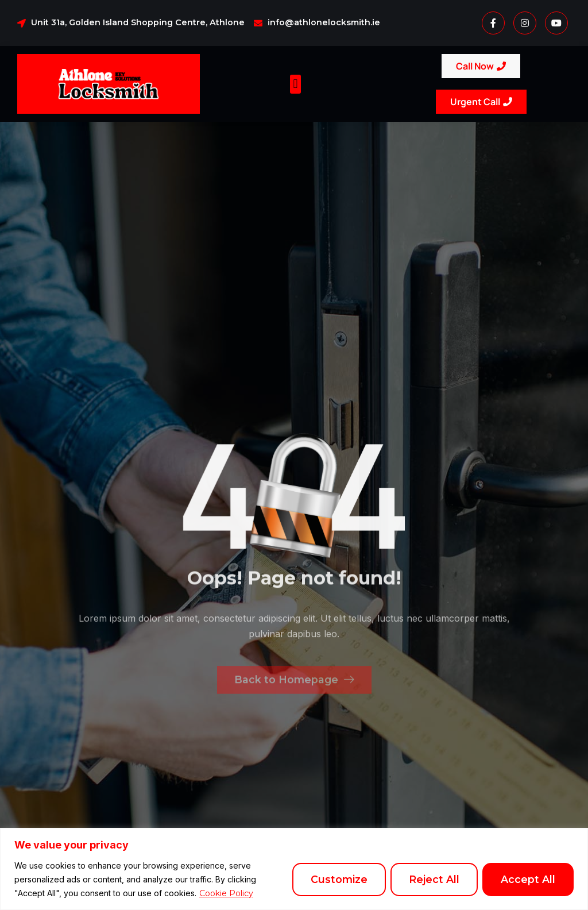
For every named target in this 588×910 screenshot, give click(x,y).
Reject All (434, 879)
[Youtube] (556, 23)
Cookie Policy (226, 893)
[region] (294, 869)
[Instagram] (525, 23)
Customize (339, 879)
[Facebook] (493, 23)
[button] (295, 84)
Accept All (528, 879)
